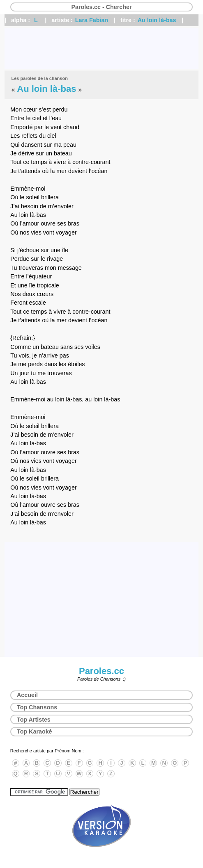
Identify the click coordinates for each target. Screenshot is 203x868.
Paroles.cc (101, 671)
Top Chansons (37, 707)
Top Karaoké (35, 731)
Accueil (27, 695)
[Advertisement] (101, 48)
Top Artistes (34, 720)
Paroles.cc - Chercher (101, 7)
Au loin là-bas (157, 20)
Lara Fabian (92, 20)
